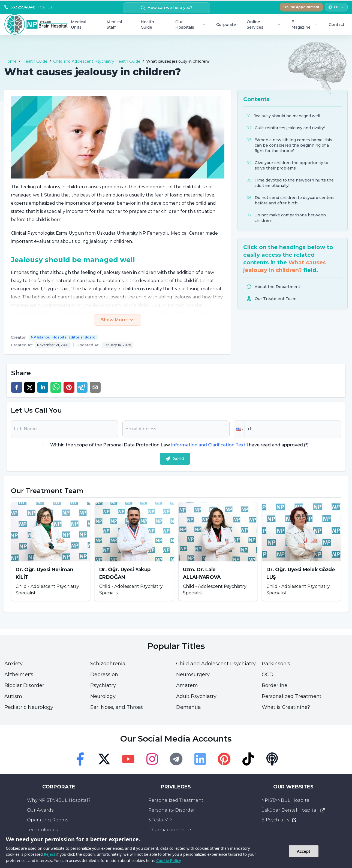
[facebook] (17, 387)
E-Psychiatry (279, 820)
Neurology (103, 696)
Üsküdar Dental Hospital (293, 810)
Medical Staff (114, 25)
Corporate (226, 25)
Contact (337, 25)
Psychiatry (103, 685)
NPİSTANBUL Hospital (286, 800)
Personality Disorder (172, 810)
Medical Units (79, 25)
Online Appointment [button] (301, 7)
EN (336, 7)
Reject (49, 854)
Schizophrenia (108, 664)
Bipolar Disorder (24, 685)
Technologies (42, 830)
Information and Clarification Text (208, 445)
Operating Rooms (48, 820)
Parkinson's (276, 664)
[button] (239, 429)
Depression (104, 675)
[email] (95, 387)
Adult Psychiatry (196, 696)
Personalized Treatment (292, 696)
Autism (13, 696)
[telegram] (82, 387)
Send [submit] (175, 459)
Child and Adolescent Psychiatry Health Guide (97, 61)
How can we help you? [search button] (166, 8)
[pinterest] (69, 387)
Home (10, 61)
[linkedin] (43, 387)
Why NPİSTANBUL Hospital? (59, 800)
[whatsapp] (56, 387)
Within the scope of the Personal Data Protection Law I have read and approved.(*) (179, 445)
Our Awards (40, 810)
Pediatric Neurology (29, 707)
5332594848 (29, 7)
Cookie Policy (169, 861)
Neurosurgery (193, 675)
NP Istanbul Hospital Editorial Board (63, 337)
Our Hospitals (190, 25)
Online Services (264, 25)
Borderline (275, 685)
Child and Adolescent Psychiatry (216, 664)
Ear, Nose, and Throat (117, 707)
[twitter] (30, 387)
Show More (118, 320)
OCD (268, 675)
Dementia (189, 707)
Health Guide (147, 25)
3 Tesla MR (160, 820)
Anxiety (13, 664)
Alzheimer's (19, 675)
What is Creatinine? (286, 707)
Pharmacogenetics (170, 830)
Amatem (187, 685)
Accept (304, 851)
